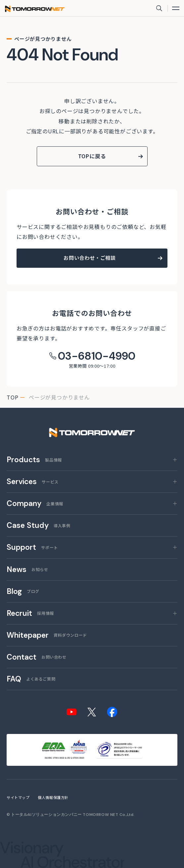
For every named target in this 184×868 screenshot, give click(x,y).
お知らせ (27, 570)
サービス (33, 482)
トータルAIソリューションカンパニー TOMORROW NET (65, 815)
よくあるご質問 (31, 679)
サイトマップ (18, 797)
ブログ (23, 592)
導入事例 (38, 526)
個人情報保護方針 (53, 797)
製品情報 (34, 460)
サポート (32, 548)
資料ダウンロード (47, 636)
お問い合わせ (37, 657)
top (12, 397)
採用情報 (30, 614)
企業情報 (35, 504)
